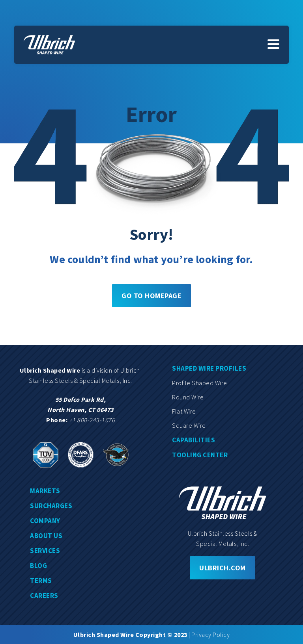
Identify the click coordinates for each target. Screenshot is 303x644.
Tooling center (200, 455)
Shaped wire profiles (209, 368)
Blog (38, 566)
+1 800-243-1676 (92, 420)
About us (46, 536)
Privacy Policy (210, 635)
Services (45, 551)
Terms (41, 581)
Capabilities (194, 440)
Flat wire (184, 411)
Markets (45, 491)
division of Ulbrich (116, 370)
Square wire (189, 425)
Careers (44, 596)
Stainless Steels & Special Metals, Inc (80, 380)
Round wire (188, 397)
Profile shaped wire (200, 383)
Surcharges (51, 506)
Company (45, 521)
